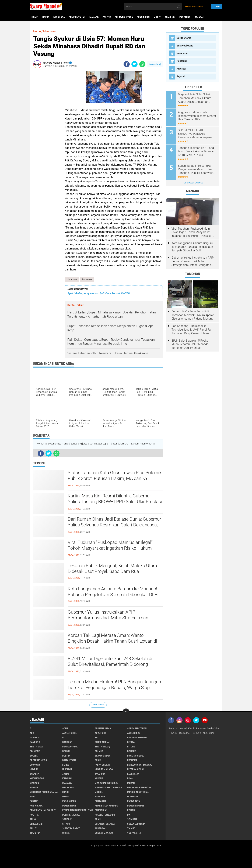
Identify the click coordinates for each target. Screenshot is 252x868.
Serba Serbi (36, 824)
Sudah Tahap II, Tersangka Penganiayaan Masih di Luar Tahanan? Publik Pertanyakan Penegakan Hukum (197, 169)
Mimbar (34, 787)
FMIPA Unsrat (102, 765)
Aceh (65, 728)
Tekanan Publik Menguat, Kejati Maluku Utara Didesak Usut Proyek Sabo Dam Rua (112, 569)
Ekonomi (132, 760)
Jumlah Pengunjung (204, 733)
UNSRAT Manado (104, 833)
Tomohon (170, 17)
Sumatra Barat (71, 828)
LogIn (217, 6)
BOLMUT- (132, 751)
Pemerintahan (77, 17)
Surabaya (100, 828)
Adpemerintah (103, 728)
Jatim (66, 774)
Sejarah (199, 17)
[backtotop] (126, 712)
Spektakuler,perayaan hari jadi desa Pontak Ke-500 (99, 293)
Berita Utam (37, 747)
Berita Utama (184, 38)
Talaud (131, 828)
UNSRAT (66, 833)
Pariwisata (134, 801)
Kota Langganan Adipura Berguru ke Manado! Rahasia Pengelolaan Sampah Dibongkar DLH (113, 592)
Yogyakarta (134, 833)
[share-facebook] (127, 64)
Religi (33, 819)
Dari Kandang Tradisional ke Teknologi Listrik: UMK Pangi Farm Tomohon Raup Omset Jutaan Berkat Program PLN (193, 329)
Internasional (136, 769)
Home (35, 17)
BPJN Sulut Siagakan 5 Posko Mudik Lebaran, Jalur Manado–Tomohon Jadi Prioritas (191, 343)
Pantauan (185, 17)
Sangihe (67, 819)
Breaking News (38, 760)
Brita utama (69, 760)
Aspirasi (181, 69)
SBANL (98, 819)
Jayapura (100, 774)
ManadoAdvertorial (106, 783)
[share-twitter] (134, 64)
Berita (131, 742)
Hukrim (34, 769)
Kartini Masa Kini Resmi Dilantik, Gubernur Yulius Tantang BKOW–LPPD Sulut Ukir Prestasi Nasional (115, 502)
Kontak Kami (187, 728)
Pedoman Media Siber (208, 728)
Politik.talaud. (71, 815)
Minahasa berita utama (108, 787)
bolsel (34, 756)
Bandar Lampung (137, 737)
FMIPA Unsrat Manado (140, 765)
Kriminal (67, 778)
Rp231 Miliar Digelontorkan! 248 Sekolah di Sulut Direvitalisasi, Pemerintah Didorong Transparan (110, 664)
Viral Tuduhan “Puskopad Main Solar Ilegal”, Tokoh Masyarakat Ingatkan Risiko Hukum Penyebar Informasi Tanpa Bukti (110, 548)
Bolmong (35, 751)
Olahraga (133, 797)
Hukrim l (67, 769)
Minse (66, 792)
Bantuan (67, 742)
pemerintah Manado (106, 806)
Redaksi (173, 728)
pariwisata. (36, 806)
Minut (157, 17)
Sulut (33, 828)
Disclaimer (185, 733)
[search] (153, 6)
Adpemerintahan (137, 728)
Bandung (35, 742)
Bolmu (66, 751)
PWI (129, 815)
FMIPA (66, 765)
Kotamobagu (37, 778)
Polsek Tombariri (105, 815)
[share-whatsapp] (142, 64)
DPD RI (98, 760)
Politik (107, 17)
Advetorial (134, 733)
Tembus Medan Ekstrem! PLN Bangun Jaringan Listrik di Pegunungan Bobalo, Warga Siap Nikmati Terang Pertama (114, 688)
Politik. (34, 815)
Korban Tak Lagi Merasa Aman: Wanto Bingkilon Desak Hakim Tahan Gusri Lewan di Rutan (115, 638)
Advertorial (69, 733)
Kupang (99, 778)
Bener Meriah (102, 742)
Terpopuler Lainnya (192, 182)
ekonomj (35, 765)
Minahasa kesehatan (139, 787)
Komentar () (155, 64)
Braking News (103, 756)
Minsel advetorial (138, 792)
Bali (97, 737)
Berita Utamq (102, 747)
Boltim (66, 756)
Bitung (131, 747)
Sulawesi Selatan (105, 824)
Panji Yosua (69, 801)
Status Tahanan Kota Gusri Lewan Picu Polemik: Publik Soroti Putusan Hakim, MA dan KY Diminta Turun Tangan (115, 479)
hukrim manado (104, 769)
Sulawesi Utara (124, 17)
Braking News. (136, 756)
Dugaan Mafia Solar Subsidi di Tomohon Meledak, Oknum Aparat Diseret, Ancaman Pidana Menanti (197, 98)
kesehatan (182, 53)
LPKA (130, 778)
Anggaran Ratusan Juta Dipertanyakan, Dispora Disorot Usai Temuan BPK (194, 116)
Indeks (45, 17)
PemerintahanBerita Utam (78, 810)
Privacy (173, 733)
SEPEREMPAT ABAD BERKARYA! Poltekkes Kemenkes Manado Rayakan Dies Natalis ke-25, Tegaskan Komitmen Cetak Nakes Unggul (196, 133)
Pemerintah (69, 806)
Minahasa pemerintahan (44, 792)
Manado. (67, 783)
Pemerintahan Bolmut (43, 810)
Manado (94, 17)
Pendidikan (143, 17)
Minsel (99, 792)
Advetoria (101, 733)
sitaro (66, 824)
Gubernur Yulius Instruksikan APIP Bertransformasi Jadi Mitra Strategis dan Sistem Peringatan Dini (115, 618)
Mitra (66, 797)
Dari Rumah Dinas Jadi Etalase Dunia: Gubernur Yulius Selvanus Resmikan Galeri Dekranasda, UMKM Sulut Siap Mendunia (114, 525)
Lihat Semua (98, 705)
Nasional (100, 797)
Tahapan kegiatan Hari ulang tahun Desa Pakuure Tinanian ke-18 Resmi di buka (197, 151)
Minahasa (59, 17)
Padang (34, 801)
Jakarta (34, 774)
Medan (131, 783)
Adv (32, 733)
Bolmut (99, 751)
